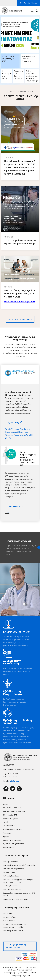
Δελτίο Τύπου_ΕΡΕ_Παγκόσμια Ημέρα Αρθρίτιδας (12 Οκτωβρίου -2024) (20, 294)
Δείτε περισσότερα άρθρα (20, 319)
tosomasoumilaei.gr (17, 506)
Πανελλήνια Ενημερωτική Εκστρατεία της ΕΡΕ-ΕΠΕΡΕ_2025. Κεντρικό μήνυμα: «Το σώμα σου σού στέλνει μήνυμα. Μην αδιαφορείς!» (20, 167)
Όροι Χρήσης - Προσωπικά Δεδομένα (20, 973)
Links (7, 513)
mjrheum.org (13, 422)
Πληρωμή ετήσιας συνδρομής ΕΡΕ (16, 946)
